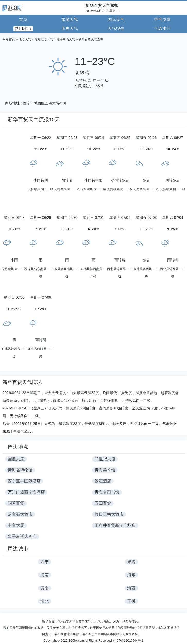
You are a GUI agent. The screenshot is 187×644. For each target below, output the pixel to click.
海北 (45, 601)
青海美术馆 (105, 470)
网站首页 (9, 39)
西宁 (45, 562)
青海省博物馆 (20, 470)
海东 (131, 575)
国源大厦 (16, 459)
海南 (45, 575)
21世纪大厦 (105, 459)
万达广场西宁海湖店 (26, 492)
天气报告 (116, 28)
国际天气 (116, 19)
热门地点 (23, 28)
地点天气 (25, 39)
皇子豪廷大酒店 (22, 536)
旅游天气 (70, 19)
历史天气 (70, 28)
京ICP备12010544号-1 (128, 641)
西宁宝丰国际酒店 (24, 481)
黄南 (45, 588)
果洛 (131, 562)
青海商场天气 (66, 39)
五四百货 (103, 503)
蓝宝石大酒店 (20, 514)
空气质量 (162, 19)
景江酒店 (103, 481)
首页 (23, 19)
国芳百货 (16, 503)
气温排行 (162, 28)
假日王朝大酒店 (109, 514)
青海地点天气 (44, 39)
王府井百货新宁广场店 (115, 525)
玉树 (131, 601)
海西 (131, 588)
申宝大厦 (16, 525)
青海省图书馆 (107, 492)
